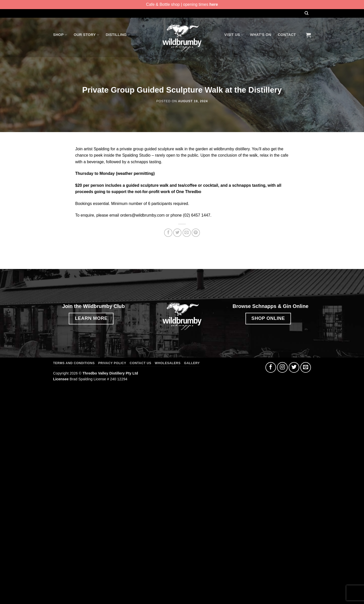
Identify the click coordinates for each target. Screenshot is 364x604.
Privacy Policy (112, 363)
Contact (289, 35)
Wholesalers (168, 363)
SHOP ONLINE (268, 318)
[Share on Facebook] (168, 233)
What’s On (261, 35)
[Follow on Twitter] (294, 367)
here (214, 4)
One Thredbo (189, 192)
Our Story (86, 35)
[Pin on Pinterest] (196, 233)
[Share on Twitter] (177, 233)
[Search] (306, 13)
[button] (308, 35)
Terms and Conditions (74, 363)
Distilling (118, 35)
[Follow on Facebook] (271, 367)
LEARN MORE (91, 318)
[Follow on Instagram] (282, 367)
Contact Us (140, 363)
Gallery (192, 363)
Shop (60, 35)
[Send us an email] (306, 367)
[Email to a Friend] (187, 233)
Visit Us (234, 35)
